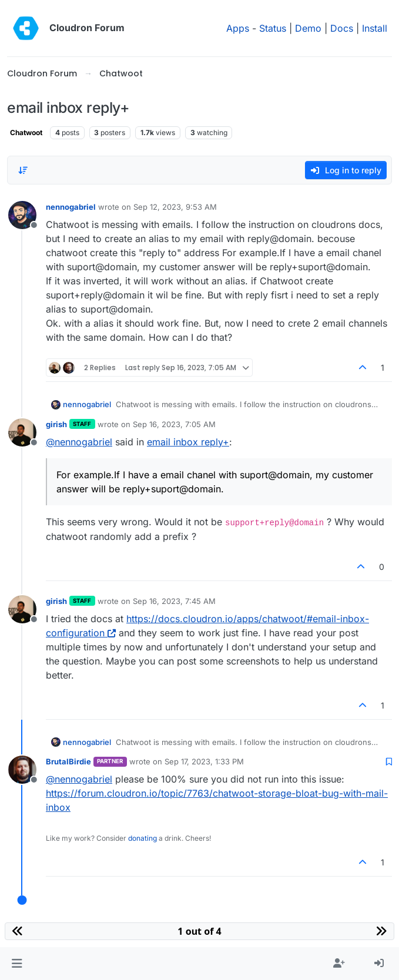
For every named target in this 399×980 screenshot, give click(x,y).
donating (142, 838)
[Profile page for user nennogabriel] (22, 215)
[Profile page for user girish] (22, 432)
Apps (238, 28)
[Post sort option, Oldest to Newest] (23, 170)
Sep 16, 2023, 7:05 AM (174, 424)
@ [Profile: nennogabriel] (79, 442)
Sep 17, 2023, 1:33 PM (204, 761)
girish (56, 424)
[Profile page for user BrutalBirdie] (22, 770)
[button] (17, 964)
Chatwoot (26, 132)
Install (375, 28)
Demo (308, 28)
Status (273, 28)
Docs (342, 28)
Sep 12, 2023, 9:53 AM (175, 207)
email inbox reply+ (188, 442)
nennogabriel (71, 207)
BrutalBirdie (68, 761)
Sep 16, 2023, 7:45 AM (174, 601)
